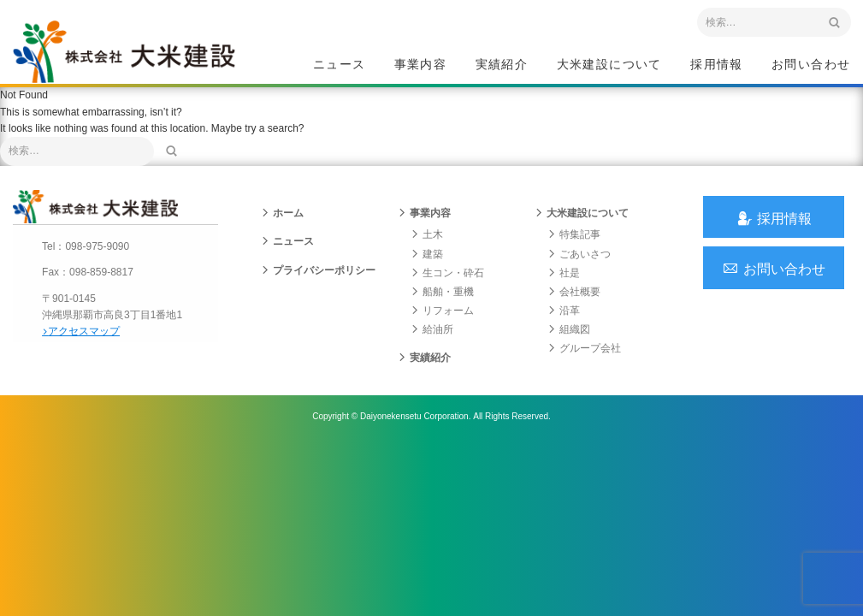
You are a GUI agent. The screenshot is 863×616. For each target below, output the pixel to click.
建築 (427, 264)
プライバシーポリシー (318, 281)
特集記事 (574, 246)
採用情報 (717, 65)
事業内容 (421, 65)
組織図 (569, 341)
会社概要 (574, 302)
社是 (564, 283)
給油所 (432, 341)
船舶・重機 (442, 302)
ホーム (282, 224)
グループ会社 (584, 359)
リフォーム (442, 322)
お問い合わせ (811, 65)
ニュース (340, 65)
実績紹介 (502, 65)
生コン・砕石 (447, 283)
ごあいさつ (579, 264)
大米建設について (609, 65)
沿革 (564, 322)
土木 (427, 246)
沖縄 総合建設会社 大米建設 (132, 56)
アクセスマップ (86, 341)
